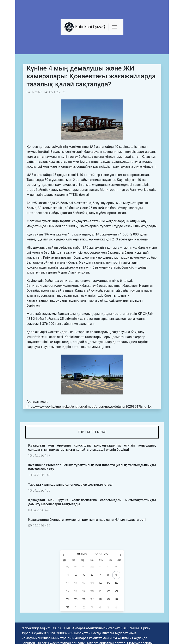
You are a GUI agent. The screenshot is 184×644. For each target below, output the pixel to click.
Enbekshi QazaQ (85, 27)
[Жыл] (105, 554)
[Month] (85, 554)
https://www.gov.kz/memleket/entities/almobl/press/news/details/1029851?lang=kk (89, 407)
